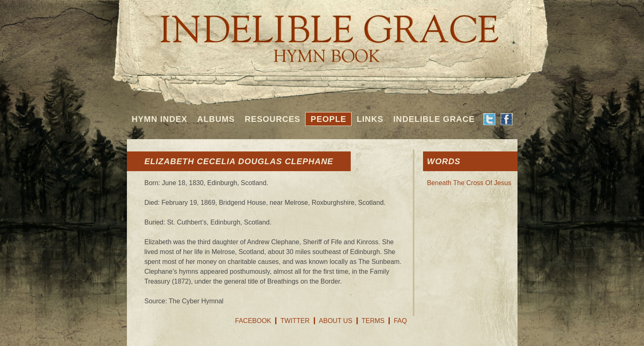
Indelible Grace (434, 119)
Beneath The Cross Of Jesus (469, 183)
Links (370, 119)
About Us (336, 321)
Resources (273, 119)
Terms (373, 321)
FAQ (400, 321)
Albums (216, 119)
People (328, 119)
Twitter (295, 321)
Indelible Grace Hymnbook (322, 33)
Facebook (253, 321)
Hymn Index (160, 119)
